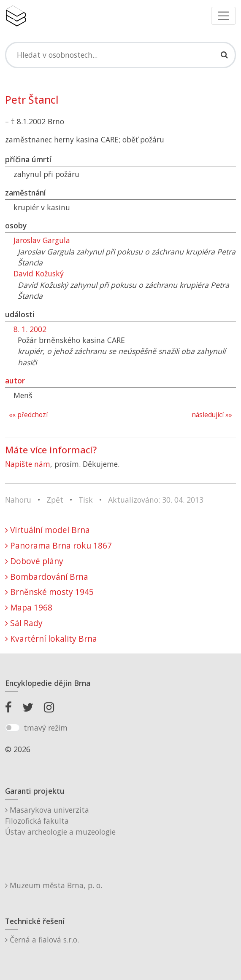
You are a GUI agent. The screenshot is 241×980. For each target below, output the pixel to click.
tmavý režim (46, 728)
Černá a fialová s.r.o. (42, 940)
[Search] (120, 55)
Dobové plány (34, 561)
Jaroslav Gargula (42, 240)
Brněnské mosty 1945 (49, 592)
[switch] (12, 728)
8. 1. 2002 (30, 329)
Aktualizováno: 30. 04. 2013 (156, 500)
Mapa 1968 (29, 607)
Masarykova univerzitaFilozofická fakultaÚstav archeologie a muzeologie (60, 821)
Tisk (86, 500)
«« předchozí (28, 415)
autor (15, 380)
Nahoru (18, 500)
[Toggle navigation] (223, 16)
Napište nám (28, 464)
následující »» (212, 415)
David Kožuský (39, 273)
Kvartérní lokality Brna (51, 639)
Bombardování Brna (47, 577)
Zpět (55, 500)
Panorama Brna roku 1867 (58, 545)
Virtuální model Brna (47, 530)
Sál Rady (24, 623)
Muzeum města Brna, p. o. (54, 885)
